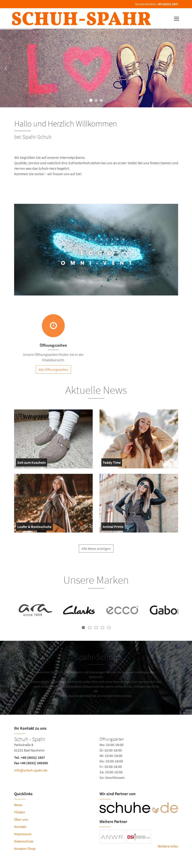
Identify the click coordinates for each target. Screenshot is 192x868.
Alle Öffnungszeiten (53, 372)
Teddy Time (112, 463)
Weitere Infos (168, 846)
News (18, 805)
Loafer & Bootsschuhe (34, 527)
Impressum (23, 834)
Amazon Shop (25, 848)
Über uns (21, 819)
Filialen (20, 812)
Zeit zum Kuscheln (32, 463)
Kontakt (20, 827)
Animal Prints (113, 527)
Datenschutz (24, 841)
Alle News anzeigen (96, 551)
